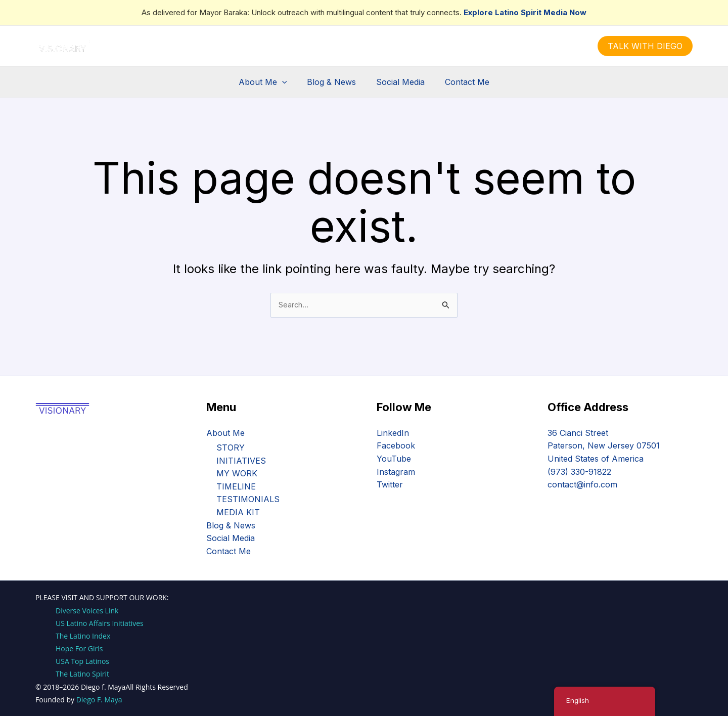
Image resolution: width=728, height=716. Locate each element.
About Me (269, 82)
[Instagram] (364, 47)
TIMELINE (236, 486)
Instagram (396, 471)
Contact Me (461, 82)
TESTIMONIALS (248, 500)
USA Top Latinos (82, 661)
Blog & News (333, 82)
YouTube (394, 459)
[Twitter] (349, 47)
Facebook (396, 445)
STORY (231, 447)
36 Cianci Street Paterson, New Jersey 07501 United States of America (604, 446)
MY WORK (237, 473)
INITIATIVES (241, 461)
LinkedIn (393, 433)
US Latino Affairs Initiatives (100, 623)
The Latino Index (83, 636)
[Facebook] (334, 47)
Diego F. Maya (99, 700)
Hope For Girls (79, 648)
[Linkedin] (379, 47)
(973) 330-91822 (579, 471)
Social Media (398, 82)
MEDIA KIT (238, 512)
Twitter (390, 484)
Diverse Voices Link (87, 611)
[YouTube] (394, 47)
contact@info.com (582, 484)
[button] (645, 46)
